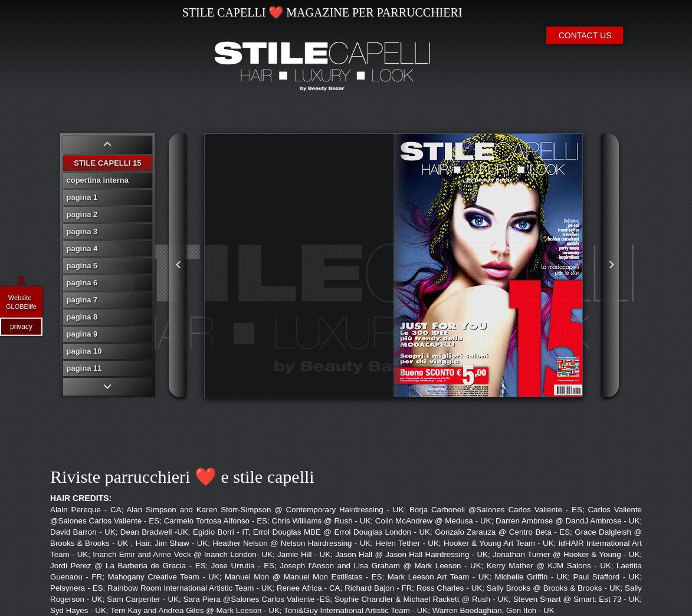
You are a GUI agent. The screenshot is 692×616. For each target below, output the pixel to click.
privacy (21, 327)
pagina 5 (82, 266)
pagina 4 (82, 248)
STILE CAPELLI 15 (107, 163)
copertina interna (98, 180)
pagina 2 (82, 214)
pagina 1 (82, 197)
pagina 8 (82, 317)
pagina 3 (82, 231)
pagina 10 (84, 351)
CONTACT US (585, 35)
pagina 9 (82, 334)
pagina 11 (84, 368)
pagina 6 (82, 283)
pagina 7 (82, 300)
